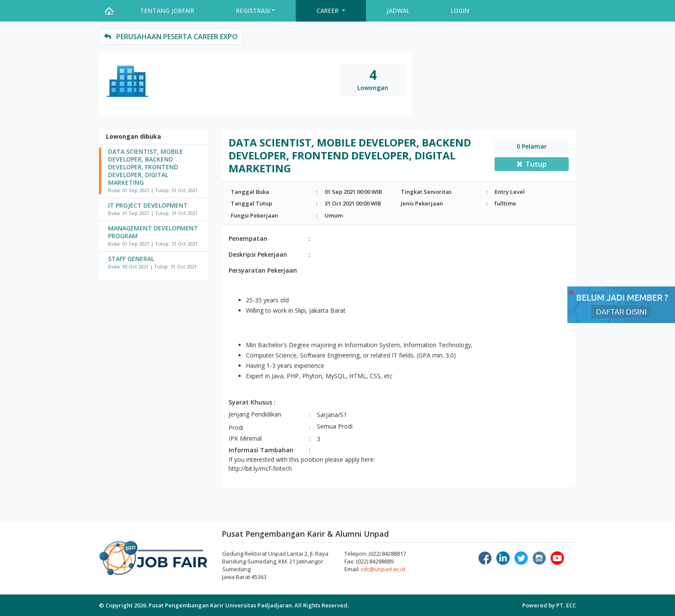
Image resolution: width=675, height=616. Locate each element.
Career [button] (328, 11)
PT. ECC (566, 605)
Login (460, 11)
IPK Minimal (245, 438)
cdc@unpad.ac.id (383, 569)
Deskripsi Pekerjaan (258, 254)
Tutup (532, 164)
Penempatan (248, 238)
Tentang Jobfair (167, 11)
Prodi (236, 428)
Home (109, 11)
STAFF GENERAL (131, 259)
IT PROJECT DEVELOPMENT (148, 205)
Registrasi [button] (253, 11)
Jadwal (398, 11)
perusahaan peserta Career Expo (171, 37)
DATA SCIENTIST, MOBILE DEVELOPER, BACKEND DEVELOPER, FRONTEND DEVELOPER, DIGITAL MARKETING (146, 167)
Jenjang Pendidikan (255, 414)
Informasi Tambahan (261, 450)
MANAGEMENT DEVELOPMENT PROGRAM (153, 232)
